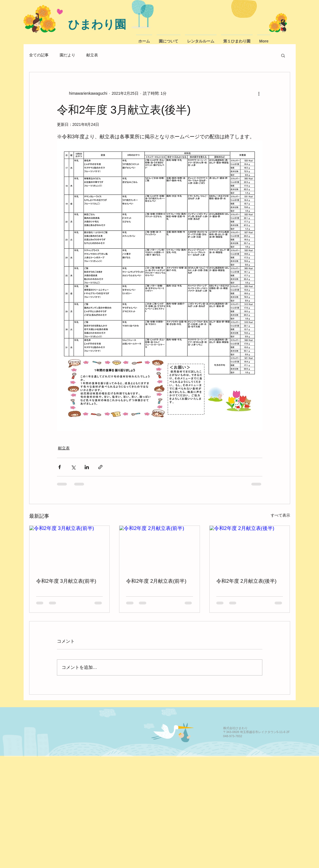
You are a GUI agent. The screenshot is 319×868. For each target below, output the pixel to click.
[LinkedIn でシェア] (87, 467)
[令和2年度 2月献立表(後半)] (250, 548)
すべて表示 (280, 515)
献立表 (92, 55)
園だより (67, 55)
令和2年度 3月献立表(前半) (66, 581)
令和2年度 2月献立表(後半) (246, 581)
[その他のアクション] (259, 93)
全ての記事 (39, 55)
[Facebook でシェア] (60, 467)
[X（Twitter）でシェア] (73, 467)
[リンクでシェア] (100, 467)
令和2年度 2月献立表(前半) (156, 581)
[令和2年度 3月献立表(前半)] (70, 548)
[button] (283, 55)
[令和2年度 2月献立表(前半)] (159, 548)
